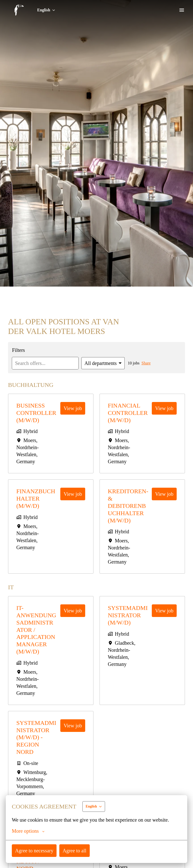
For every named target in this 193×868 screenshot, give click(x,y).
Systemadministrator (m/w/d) (128, 615)
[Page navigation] (182, 10)
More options (29, 831)
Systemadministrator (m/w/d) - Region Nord (36, 737)
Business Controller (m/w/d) (37, 413)
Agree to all (76, 850)
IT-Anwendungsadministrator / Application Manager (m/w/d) (37, 630)
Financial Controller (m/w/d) (128, 413)
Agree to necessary (35, 850)
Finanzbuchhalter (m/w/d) (36, 499)
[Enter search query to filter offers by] (47, 363)
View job (73, 408)
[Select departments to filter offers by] (107, 363)
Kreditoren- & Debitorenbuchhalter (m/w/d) (128, 506)
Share (151, 363)
